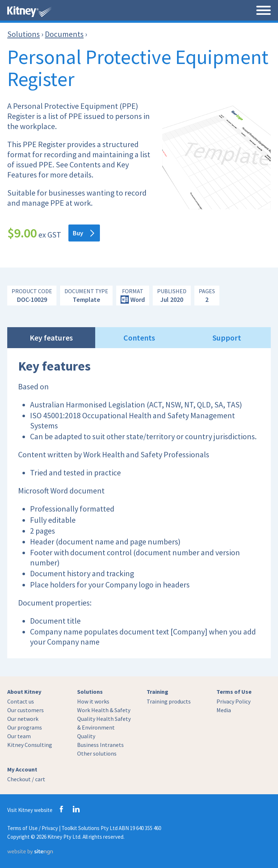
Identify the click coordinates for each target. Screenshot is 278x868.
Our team (19, 736)
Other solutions (97, 753)
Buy (83, 233)
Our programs (25, 727)
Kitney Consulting (30, 745)
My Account (22, 769)
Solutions (24, 34)
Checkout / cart (26, 779)
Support (227, 338)
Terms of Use (234, 692)
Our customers (26, 710)
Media (224, 710)
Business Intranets (100, 745)
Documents (64, 34)
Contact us (21, 701)
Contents (139, 338)
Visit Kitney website (30, 810)
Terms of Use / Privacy (33, 828)
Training (157, 692)
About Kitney (24, 692)
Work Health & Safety (104, 710)
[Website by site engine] (30, 853)
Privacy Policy (233, 701)
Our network (23, 719)
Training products (169, 701)
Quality (86, 736)
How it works (93, 701)
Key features (51, 338)
